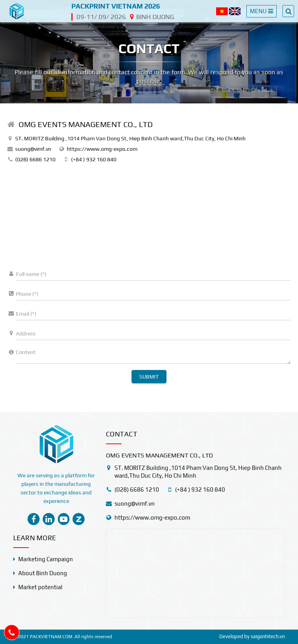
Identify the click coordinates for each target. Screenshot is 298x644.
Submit (149, 377)
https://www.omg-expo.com (102, 149)
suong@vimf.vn (33, 149)
